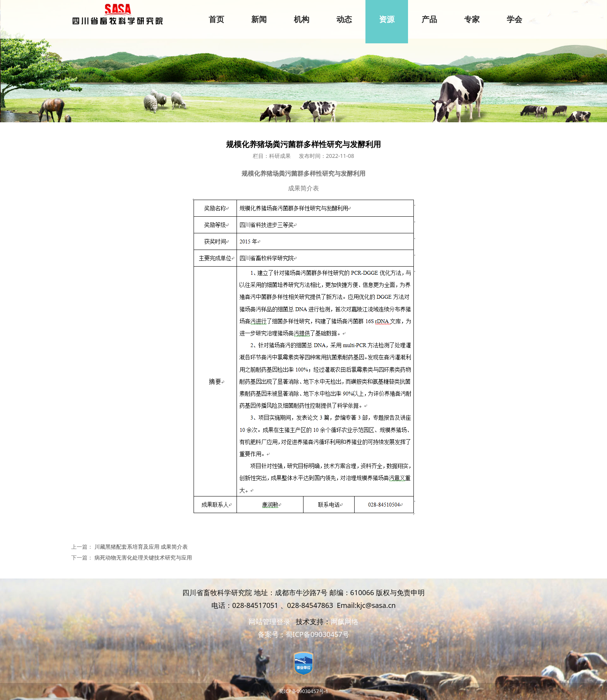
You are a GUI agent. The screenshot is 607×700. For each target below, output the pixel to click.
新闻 (259, 19)
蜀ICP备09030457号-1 (303, 691)
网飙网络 (345, 621)
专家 (472, 19)
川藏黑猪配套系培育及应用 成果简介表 (141, 547)
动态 (344, 19)
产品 (429, 19)
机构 (302, 19)
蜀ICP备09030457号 (318, 634)
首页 (216, 19)
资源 (387, 19)
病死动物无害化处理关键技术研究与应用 (143, 557)
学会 (514, 19)
